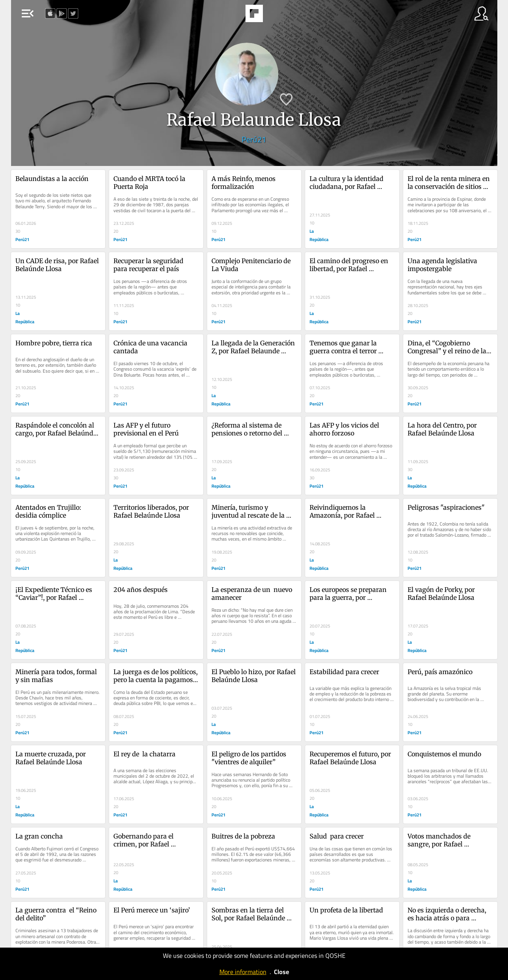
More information (243, 972)
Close (281, 972)
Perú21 (254, 139)
